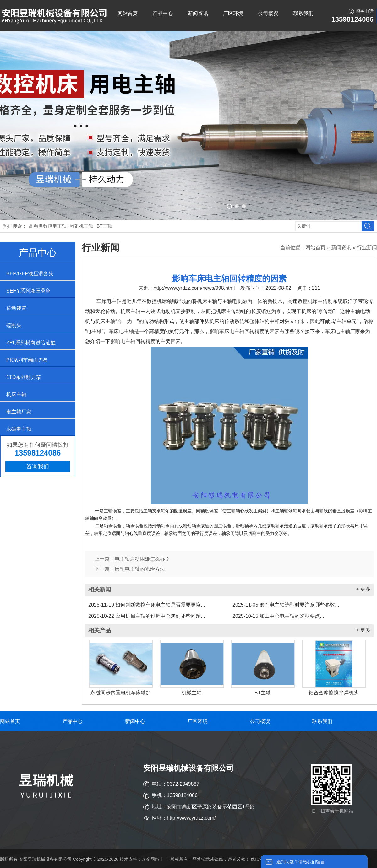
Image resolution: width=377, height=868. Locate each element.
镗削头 (14, 325)
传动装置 (16, 308)
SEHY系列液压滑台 (28, 291)
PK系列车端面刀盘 (27, 360)
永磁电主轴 (19, 429)
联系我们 (303, 13)
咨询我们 (38, 466)
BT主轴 (104, 226)
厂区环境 (233, 13)
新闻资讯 (198, 13)
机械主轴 (192, 693)
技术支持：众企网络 (139, 859)
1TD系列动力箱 (24, 377)
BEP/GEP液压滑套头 (30, 274)
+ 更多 (363, 589)
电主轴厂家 (19, 412)
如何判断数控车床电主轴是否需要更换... (147, 605)
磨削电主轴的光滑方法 (140, 569)
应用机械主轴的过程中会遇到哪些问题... (147, 616)
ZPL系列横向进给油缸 (31, 343)
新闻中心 (135, 721)
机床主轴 (16, 394)
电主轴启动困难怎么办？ (142, 559)
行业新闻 (367, 248)
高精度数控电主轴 (48, 226)
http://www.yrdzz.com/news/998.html (194, 288)
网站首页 (128, 13)
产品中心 (163, 13)
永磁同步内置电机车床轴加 (121, 693)
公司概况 (268, 13)
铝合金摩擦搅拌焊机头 (334, 693)
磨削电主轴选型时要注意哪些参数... (286, 605)
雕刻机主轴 (82, 226)
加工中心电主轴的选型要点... (278, 616)
